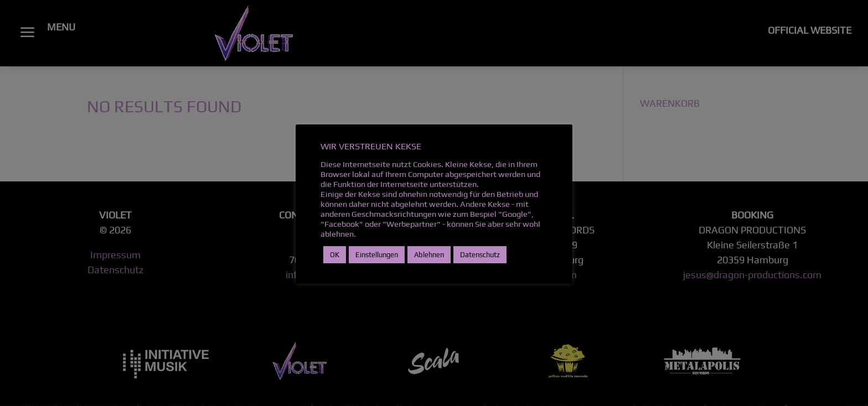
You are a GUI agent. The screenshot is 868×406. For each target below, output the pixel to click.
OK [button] (335, 255)
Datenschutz (480, 255)
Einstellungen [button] (377, 255)
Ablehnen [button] (429, 255)
